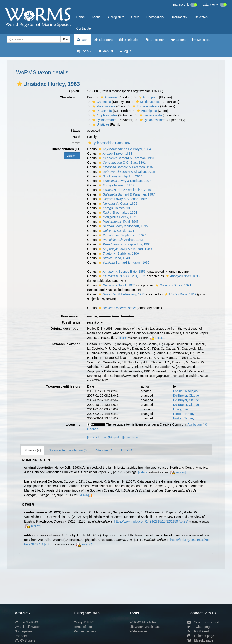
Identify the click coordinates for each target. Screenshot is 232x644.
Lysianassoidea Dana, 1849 (109, 143)
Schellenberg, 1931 (121, 294)
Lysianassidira (104, 120)
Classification (70, 97)
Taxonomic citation (66, 344)
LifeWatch (201, 17)
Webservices (139, 631)
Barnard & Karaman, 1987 (126, 167)
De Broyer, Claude (186, 396)
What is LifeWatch (27, 627)
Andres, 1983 (120, 240)
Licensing (73, 424)
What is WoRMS (26, 622)
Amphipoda (146, 111)
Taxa (82, 40)
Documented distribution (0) (68, 450)
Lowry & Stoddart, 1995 (122, 199)
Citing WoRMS (84, 622)
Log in (125, 51)
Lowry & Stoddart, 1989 (124, 249)
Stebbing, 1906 (118, 253)
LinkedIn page (201, 636)
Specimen (155, 40)
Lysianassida (150, 115)
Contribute (84, 28)
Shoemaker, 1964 (117, 213)
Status (76, 131)
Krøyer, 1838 (115, 154)
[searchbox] (32, 39)
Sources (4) (33, 450)
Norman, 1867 (116, 185)
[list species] (115, 438)
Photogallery (155, 17)
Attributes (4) (104, 450)
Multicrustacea (148, 102)
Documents (179, 17)
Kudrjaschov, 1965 (124, 244)
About (96, 17)
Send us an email (203, 622)
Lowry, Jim (181, 409)
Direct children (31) (66, 149)
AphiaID (74, 91)
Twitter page (199, 627)
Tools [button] (84, 51)
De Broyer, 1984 (124, 149)
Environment (71, 316)
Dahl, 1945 (118, 222)
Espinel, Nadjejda (185, 391)
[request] (160, 338)
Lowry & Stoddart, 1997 (124, 181)
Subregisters (115, 17)
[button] (20, 84)
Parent (75, 143)
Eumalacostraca (145, 106)
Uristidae (100, 124)
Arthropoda (148, 97)
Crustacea (101, 102)
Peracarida (102, 111)
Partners (21, 636)
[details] (122, 338)
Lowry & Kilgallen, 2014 (120, 176)
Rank (77, 137)
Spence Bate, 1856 (121, 272)
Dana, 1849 (114, 258)
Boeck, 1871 (117, 217)
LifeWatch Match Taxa (145, 627)
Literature (103, 40)
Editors (178, 40)
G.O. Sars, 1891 (122, 163)
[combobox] (34, 39)
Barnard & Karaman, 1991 (126, 158)
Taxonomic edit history (63, 386)
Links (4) (127, 450)
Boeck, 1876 (116, 285)
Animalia (108, 97)
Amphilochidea (104, 115)
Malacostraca (103, 106)
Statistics (201, 40)
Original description (65, 329)
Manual (106, 51)
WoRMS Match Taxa (144, 622)
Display (72, 156)
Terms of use (83, 627)
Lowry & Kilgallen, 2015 (126, 172)
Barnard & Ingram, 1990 (123, 263)
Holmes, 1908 (115, 208)
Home (81, 17)
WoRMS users (25, 640)
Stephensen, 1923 (122, 235)
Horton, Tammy (184, 414)
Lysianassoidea (152, 120)
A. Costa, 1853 (117, 203)
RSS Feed (198, 631)
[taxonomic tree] (97, 438)
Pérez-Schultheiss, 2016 (124, 190)
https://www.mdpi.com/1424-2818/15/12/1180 (146, 521)
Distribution (129, 40)
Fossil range (71, 322)
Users (135, 17)
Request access (85, 631)
